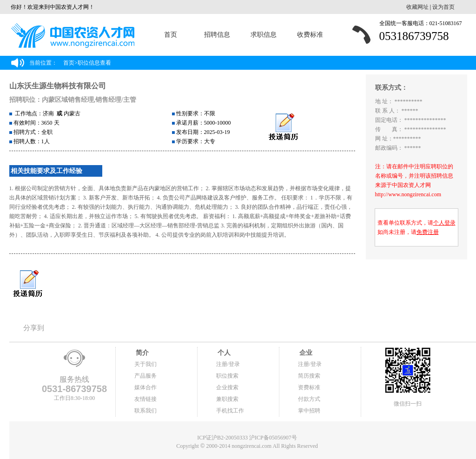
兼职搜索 (227, 399)
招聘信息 (217, 35)
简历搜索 (309, 376)
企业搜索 (227, 387)
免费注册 (428, 232)
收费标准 (310, 35)
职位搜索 (227, 376)
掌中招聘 (309, 411)
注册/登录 (228, 364)
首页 (171, 35)
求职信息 (264, 35)
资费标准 (309, 387)
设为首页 (443, 7)
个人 (224, 353)
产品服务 (145, 376)
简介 (142, 353)
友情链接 (145, 399)
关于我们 (145, 364)
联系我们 (145, 411)
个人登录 (444, 223)
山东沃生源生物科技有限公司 (58, 86)
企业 (305, 353)
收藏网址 (417, 7)
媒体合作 (145, 387)
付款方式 (309, 399)
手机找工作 (230, 411)
